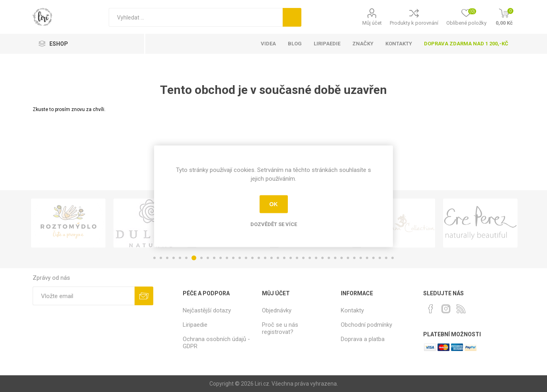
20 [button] (278, 258)
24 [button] (303, 258)
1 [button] (154, 258)
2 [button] (161, 258)
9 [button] (208, 258)
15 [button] (246, 258)
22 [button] (291, 258)
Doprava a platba (363, 339)
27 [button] (322, 258)
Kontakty (352, 310)
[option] (68, 223)
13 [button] (233, 258)
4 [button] (174, 258)
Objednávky (277, 310)
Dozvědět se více (274, 224)
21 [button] (284, 258)
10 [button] (214, 258)
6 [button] (186, 258)
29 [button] (335, 258)
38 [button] (393, 258)
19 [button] (272, 258)
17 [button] (259, 258)
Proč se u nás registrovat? (280, 328)
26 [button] (316, 258)
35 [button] (373, 258)
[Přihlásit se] (83, 296)
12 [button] (227, 258)
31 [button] (348, 258)
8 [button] (201, 258)
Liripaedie (195, 325)
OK (274, 204)
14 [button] (240, 258)
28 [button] (329, 258)
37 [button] (386, 258)
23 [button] (297, 258)
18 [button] (265, 258)
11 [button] (221, 258)
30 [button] (342, 258)
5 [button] (180, 258)
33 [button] (361, 258)
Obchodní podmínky (366, 325)
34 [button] (367, 258)
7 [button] (194, 258)
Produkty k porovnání (414, 23)
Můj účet (372, 23)
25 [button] (310, 258)
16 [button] (252, 258)
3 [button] (167, 258)
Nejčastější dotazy (207, 310)
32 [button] (354, 258)
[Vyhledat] (196, 17)
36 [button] (380, 258)
